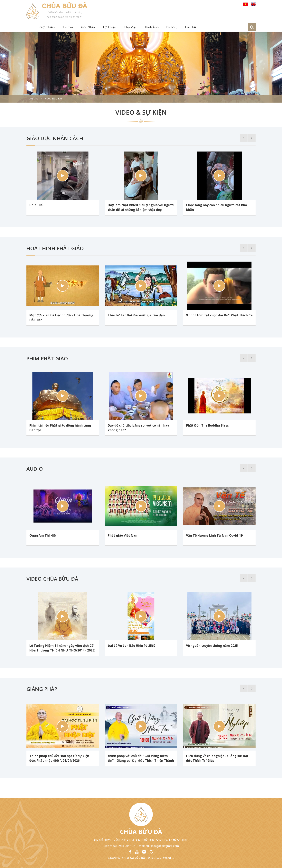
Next (252, 138)
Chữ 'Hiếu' (37, 205)
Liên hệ (190, 27)
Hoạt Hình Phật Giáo (55, 248)
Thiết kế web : (155, 858)
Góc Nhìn (88, 27)
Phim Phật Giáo (47, 358)
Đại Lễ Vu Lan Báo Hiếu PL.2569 (132, 646)
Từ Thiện (109, 27)
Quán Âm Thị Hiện (43, 535)
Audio (35, 469)
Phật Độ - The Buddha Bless (207, 425)
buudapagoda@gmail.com (162, 846)
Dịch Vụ (172, 27)
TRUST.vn (169, 858)
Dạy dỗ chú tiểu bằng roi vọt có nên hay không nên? (138, 428)
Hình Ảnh (152, 27)
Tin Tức (68, 27)
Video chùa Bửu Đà (52, 579)
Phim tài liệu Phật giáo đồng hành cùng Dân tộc (60, 428)
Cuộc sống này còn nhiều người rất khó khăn (216, 207)
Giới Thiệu (47, 27)
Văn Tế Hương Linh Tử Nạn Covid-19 (214, 535)
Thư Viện (131, 27)
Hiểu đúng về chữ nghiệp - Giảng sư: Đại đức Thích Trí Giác (217, 758)
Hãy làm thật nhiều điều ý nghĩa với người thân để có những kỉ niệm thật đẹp (141, 207)
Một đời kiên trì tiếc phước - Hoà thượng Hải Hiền (61, 318)
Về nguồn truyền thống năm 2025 (212, 646)
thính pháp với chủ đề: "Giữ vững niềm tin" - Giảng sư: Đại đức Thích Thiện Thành (141, 758)
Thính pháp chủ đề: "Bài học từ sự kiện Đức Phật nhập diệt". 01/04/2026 (59, 758)
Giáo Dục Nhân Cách (55, 138)
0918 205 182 (126, 846)
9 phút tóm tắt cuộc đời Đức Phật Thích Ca (219, 315)
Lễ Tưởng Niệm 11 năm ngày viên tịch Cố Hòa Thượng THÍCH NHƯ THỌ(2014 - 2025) (62, 648)
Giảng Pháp (42, 689)
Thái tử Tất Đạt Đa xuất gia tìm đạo (136, 315)
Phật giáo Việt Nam (123, 535)
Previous (244, 138)
